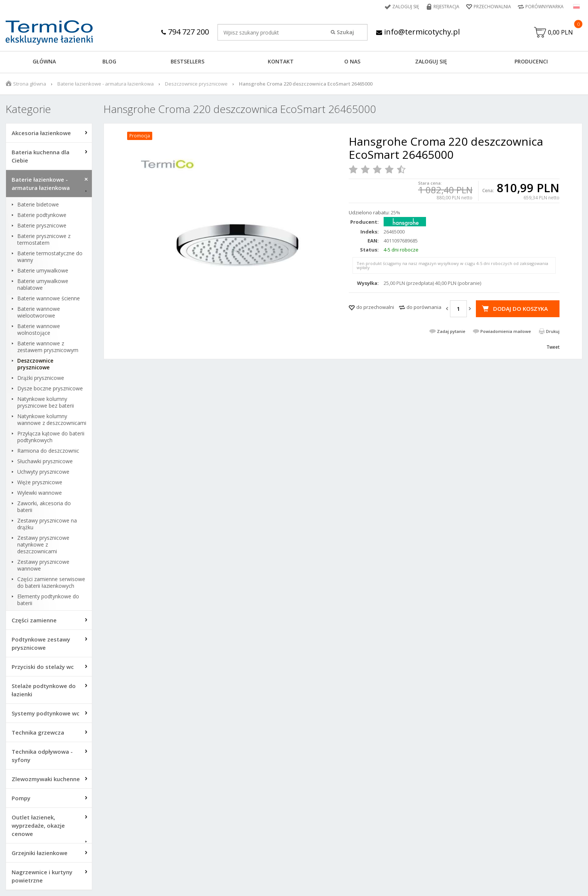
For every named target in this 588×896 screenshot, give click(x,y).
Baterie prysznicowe (42, 226)
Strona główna (30, 84)
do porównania (424, 307)
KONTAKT (281, 61)
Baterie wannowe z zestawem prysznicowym (48, 347)
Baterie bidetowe (38, 205)
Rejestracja (446, 7)
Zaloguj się (406, 7)
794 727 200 (185, 32)
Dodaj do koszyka (520, 309)
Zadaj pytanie (451, 331)
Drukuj (553, 331)
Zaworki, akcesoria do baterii (44, 507)
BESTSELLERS (187, 61)
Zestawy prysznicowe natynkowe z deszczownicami (43, 545)
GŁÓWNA (44, 61)
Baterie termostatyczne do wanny (50, 257)
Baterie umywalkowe (43, 271)
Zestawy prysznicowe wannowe (43, 565)
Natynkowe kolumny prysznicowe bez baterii (46, 402)
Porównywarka (544, 7)
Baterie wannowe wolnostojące (39, 330)
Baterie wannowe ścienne (49, 298)
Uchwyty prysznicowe (43, 472)
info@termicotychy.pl (418, 32)
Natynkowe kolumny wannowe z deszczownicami (52, 420)
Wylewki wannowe (40, 493)
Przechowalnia (492, 7)
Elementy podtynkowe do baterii (48, 600)
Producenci (531, 61)
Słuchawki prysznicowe (45, 461)
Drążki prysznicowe (41, 378)
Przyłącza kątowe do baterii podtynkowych (51, 437)
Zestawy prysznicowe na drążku (47, 524)
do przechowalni (375, 307)
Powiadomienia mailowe (506, 331)
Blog (109, 61)
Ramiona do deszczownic (48, 451)
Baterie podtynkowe (42, 215)
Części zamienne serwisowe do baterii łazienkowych (51, 583)
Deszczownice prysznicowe (196, 84)
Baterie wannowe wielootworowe (39, 312)
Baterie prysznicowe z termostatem (44, 239)
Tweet (553, 347)
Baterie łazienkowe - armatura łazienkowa (106, 84)
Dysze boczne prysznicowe (50, 389)
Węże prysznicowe (40, 482)
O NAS (352, 61)
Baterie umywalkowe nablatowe (43, 285)
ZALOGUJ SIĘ (431, 61)
